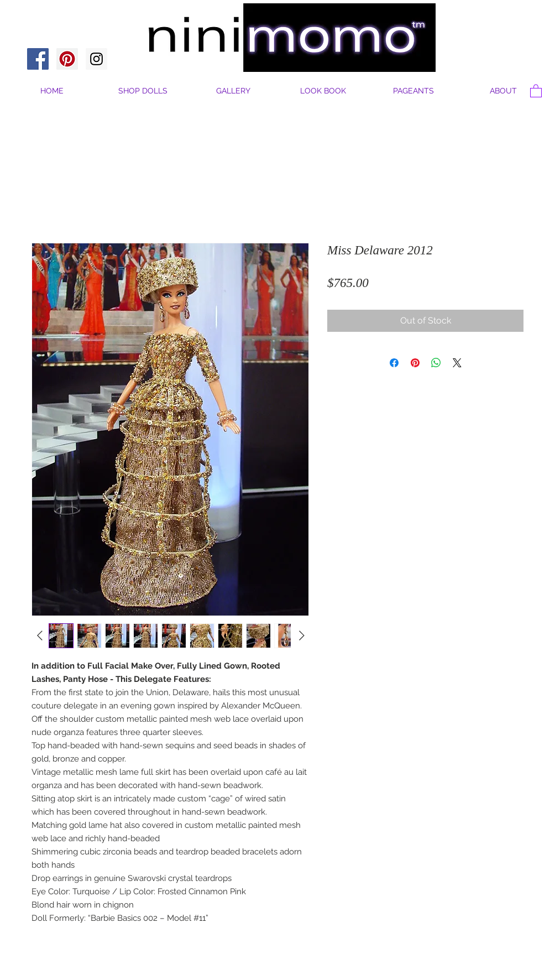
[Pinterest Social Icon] (67, 59)
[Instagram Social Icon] (96, 59)
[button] (503, 91)
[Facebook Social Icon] (38, 59)
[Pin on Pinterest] (415, 363)
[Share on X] (457, 363)
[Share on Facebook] (394, 363)
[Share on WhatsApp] (436, 363)
